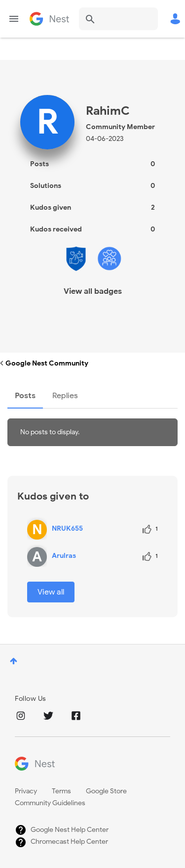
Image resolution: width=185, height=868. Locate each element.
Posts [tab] (25, 396)
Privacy (26, 791)
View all (51, 592)
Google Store (106, 791)
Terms (61, 791)
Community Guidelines (50, 803)
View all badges (93, 291)
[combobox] (118, 19)
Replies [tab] (65, 396)
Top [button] (14, 661)
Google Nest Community (49, 19)
